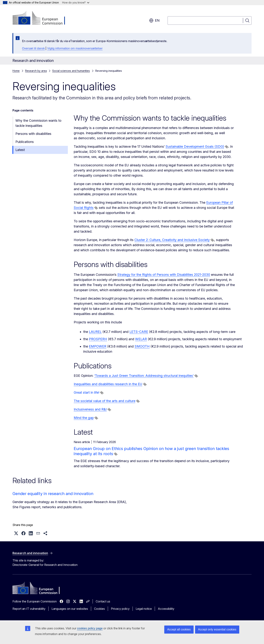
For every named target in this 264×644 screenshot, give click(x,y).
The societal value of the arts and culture (104, 401)
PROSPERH (98, 339)
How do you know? (76, 2)
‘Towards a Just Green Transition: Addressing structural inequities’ (144, 376)
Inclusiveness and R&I (90, 409)
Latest (20, 150)
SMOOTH (142, 346)
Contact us (103, 601)
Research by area (36, 71)
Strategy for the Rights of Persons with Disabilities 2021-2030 (164, 275)
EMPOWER (98, 346)
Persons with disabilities (33, 134)
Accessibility (166, 609)
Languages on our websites (70, 609)
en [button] (154, 20)
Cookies (99, 609)
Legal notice (144, 609)
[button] (16, 533)
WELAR (141, 339)
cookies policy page (90, 628)
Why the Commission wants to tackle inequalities (38, 123)
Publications (25, 142)
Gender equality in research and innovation (53, 494)
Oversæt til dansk (33, 48)
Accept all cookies (179, 629)
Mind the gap (84, 418)
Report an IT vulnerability (29, 609)
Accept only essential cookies (217, 629)
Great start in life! (86, 392)
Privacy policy (120, 609)
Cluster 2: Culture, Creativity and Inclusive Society (172, 240)
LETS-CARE (139, 332)
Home (16, 71)
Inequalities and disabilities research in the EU (108, 384)
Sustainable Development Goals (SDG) (195, 146)
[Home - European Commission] (42, 18)
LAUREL (95, 332)
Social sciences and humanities (71, 71)
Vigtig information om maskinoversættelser (75, 48)
